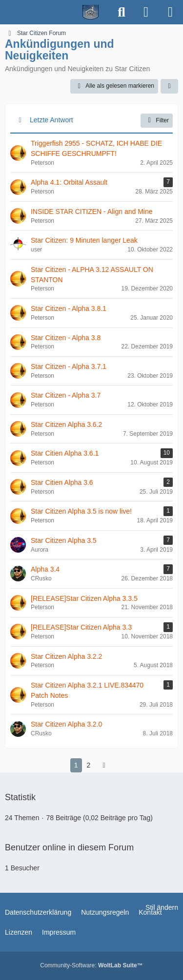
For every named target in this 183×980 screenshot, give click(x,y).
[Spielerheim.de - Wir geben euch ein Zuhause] (55, 12)
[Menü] (170, 12)
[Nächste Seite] (104, 765)
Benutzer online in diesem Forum (69, 847)
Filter (157, 120)
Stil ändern (162, 907)
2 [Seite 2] (89, 765)
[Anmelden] (146, 12)
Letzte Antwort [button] (51, 120)
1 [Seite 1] (76, 765)
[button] (169, 86)
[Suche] (122, 12)
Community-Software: (91, 965)
